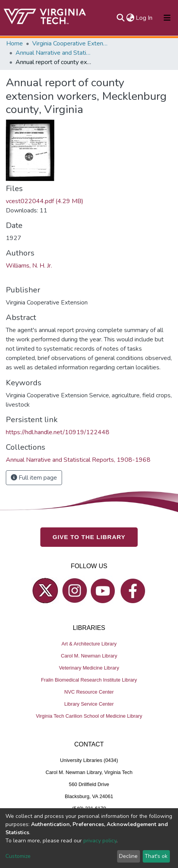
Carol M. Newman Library (89, 656)
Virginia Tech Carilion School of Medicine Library (89, 716)
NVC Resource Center (89, 692)
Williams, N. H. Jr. (29, 266)
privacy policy (100, 841)
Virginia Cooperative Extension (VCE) (71, 43)
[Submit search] (120, 18)
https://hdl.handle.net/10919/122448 (58, 432)
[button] (130, 18)
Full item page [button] (34, 478)
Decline (128, 856)
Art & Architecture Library (89, 644)
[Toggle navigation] (167, 18)
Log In (144, 18)
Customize (18, 856)
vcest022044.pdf (45, 201)
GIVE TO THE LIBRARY (89, 537)
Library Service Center (89, 704)
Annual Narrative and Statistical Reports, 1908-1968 (54, 53)
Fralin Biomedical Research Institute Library (89, 680)
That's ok (156, 856)
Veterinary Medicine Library (89, 668)
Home (15, 43)
